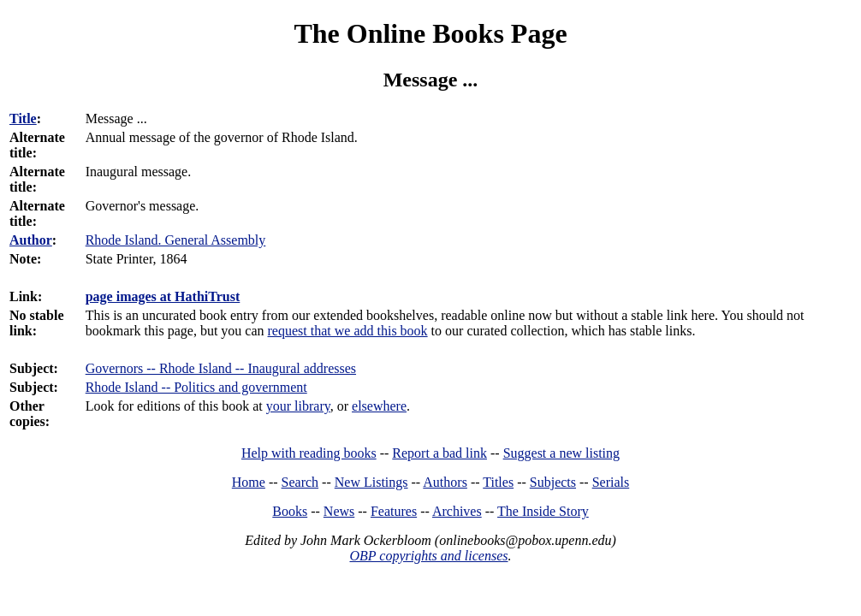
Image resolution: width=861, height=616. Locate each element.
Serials (611, 482)
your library (298, 406)
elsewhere (379, 406)
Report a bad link (439, 453)
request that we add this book (348, 331)
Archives (457, 511)
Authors (445, 482)
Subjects (553, 482)
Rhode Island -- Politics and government (196, 387)
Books (290, 511)
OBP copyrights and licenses (428, 556)
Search (300, 482)
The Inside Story (543, 511)
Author (31, 240)
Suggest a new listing (561, 453)
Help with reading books (309, 453)
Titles (498, 482)
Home (249, 482)
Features (394, 511)
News (339, 511)
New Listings (371, 482)
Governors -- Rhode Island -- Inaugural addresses (221, 368)
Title (23, 118)
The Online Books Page (430, 33)
